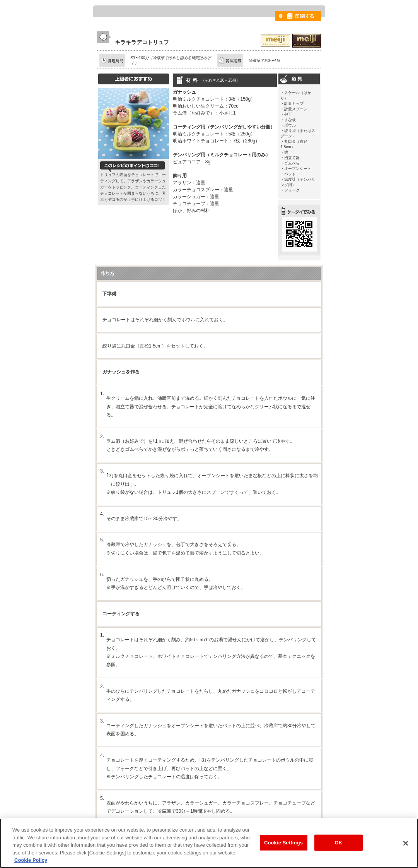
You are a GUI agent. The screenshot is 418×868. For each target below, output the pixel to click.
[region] (209, 843)
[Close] (406, 843)
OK (339, 843)
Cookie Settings (283, 843)
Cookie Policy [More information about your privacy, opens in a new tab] (31, 860)
